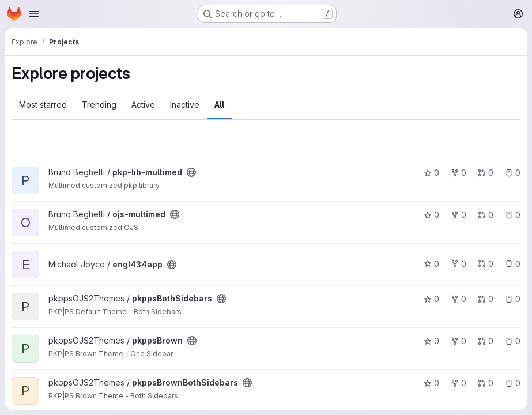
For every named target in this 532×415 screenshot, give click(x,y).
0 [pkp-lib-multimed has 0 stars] (431, 173)
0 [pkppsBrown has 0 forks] (459, 341)
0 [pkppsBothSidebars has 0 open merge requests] (486, 299)
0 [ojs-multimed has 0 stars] (431, 215)
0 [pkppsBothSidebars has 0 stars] (431, 299)
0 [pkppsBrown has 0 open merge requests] (486, 341)
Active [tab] (143, 105)
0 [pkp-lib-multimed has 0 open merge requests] (486, 173)
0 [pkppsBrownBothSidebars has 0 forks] (459, 383)
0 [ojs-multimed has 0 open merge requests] (486, 215)
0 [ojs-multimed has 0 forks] (459, 215)
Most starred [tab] (43, 105)
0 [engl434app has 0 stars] (431, 264)
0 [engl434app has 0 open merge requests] (486, 264)
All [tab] (219, 105)
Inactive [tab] (185, 105)
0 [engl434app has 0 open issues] (513, 264)
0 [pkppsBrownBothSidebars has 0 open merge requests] (486, 383)
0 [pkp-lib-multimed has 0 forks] (459, 173)
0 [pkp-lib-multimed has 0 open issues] (513, 173)
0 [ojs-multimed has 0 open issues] (513, 215)
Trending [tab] (99, 105)
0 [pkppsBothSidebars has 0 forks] (459, 299)
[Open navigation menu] (34, 14)
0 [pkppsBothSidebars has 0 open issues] (513, 299)
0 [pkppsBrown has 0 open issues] (513, 341)
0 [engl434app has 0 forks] (459, 264)
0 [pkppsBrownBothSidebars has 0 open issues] (513, 383)
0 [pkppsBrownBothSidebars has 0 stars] (431, 383)
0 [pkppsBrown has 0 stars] (431, 341)
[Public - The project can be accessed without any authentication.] (191, 172)
